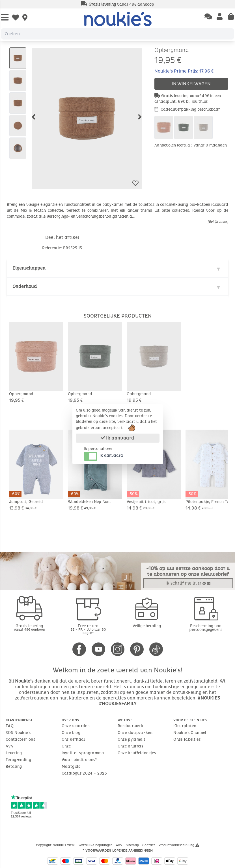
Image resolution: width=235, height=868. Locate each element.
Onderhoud (25, 286)
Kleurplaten (185, 726)
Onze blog (71, 733)
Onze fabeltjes (187, 739)
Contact (149, 845)
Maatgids (71, 767)
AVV (10, 746)
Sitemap (133, 845)
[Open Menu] (5, 18)
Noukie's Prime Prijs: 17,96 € (184, 71)
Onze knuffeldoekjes (137, 753)
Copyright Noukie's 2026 (56, 845)
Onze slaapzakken (135, 733)
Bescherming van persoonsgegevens (206, 628)
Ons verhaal (73, 739)
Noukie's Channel (190, 733)
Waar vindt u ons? (79, 760)
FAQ (10, 726)
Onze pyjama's (132, 739)
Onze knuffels (131, 746)
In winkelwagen (191, 84)
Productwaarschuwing (179, 845)
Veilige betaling (147, 626)
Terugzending (18, 760)
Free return (88, 629)
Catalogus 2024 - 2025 (84, 773)
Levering (14, 753)
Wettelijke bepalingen (96, 845)
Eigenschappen (29, 268)
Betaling (14, 767)
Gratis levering (29, 627)
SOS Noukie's (18, 733)
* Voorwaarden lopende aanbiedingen (118, 850)
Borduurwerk (131, 726)
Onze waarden (76, 726)
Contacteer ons (20, 739)
